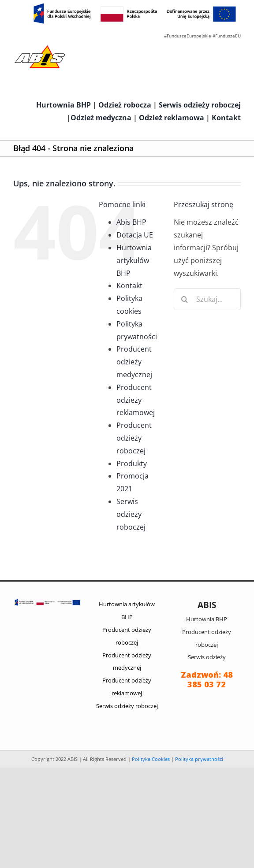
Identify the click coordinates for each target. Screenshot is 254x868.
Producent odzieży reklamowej (136, 400)
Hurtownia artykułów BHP (134, 260)
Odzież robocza (125, 105)
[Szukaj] (185, 299)
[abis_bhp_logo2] (40, 47)
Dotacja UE (135, 235)
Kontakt (226, 118)
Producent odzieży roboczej (134, 438)
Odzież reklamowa (172, 118)
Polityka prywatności (199, 759)
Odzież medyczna (101, 118)
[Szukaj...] (207, 299)
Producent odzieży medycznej (134, 362)
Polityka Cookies (151, 759)
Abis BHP (131, 222)
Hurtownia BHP (63, 105)
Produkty (132, 464)
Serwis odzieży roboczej (200, 105)
